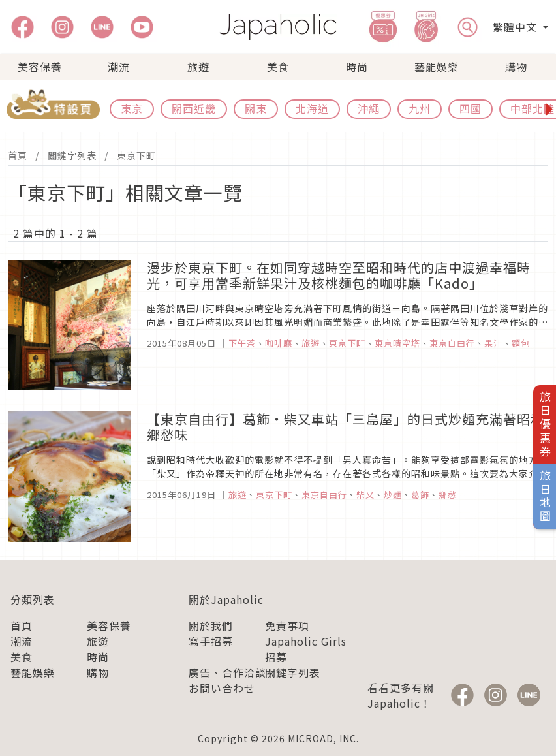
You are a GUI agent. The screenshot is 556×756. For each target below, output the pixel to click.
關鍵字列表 (72, 155)
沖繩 (369, 108)
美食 (278, 67)
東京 (132, 108)
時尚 (357, 67)
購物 (516, 67)
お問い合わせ (222, 688)
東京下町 (136, 155)
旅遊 (198, 67)
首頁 (18, 155)
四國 (471, 108)
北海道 (312, 108)
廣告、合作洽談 (227, 672)
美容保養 (40, 67)
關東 (256, 108)
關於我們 (211, 625)
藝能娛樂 (437, 67)
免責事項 (287, 625)
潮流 (119, 67)
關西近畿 (194, 108)
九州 (420, 108)
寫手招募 (211, 641)
